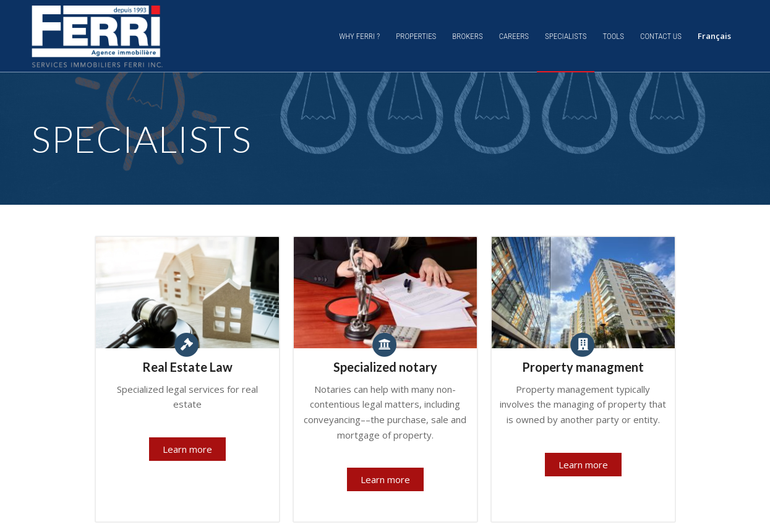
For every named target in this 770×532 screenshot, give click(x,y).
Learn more (187, 449)
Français (714, 36)
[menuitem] (359, 36)
